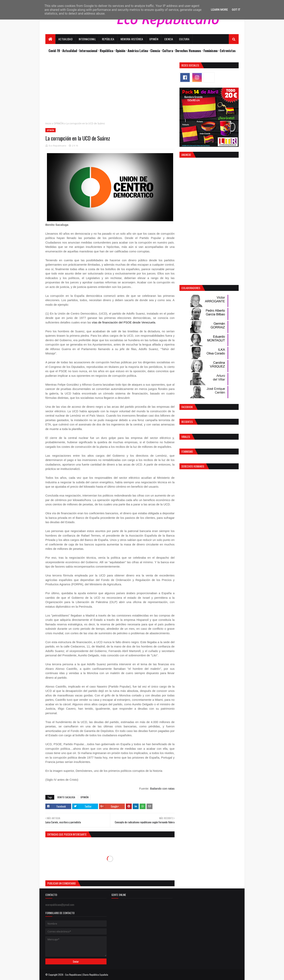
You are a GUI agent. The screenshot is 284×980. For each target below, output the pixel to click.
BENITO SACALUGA (66, 797)
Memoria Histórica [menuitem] (132, 39)
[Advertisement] (110, 90)
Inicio (48, 123)
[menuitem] (50, 39)
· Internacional (88, 51)
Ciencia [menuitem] (169, 39)
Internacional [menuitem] (87, 39)
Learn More (219, 10)
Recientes (187, 422)
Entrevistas (228, 51)
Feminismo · (212, 51)
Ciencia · (156, 51)
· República (106, 51)
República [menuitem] (108, 39)
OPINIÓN (59, 123)
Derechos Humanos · (189, 51)
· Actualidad (69, 51)
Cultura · (169, 51)
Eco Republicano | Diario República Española (87, 975)
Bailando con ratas (162, 788)
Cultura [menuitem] (184, 39)
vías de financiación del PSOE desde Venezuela (124, 322)
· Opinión (120, 51)
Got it (236, 10)
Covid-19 (55, 51)
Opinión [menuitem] (154, 39)
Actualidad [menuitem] (65, 39)
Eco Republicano (57, 146)
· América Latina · (138, 51)
